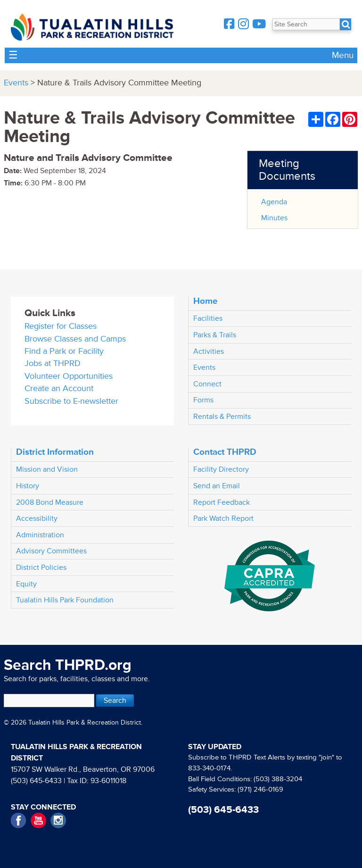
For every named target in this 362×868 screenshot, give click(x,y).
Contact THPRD (225, 452)
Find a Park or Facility (64, 351)
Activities (209, 351)
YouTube (38, 821)
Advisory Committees (51, 551)
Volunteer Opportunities (69, 376)
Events (16, 83)
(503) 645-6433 (36, 781)
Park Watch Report (223, 518)
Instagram (58, 821)
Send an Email (217, 486)
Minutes (274, 218)
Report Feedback (222, 502)
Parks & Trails (215, 335)
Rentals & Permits (222, 417)
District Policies (41, 568)
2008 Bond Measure (50, 502)
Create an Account (59, 388)
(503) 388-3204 (278, 779)
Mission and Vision (47, 469)
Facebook (19, 821)
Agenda (274, 202)
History (28, 486)
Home (206, 301)
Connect (207, 384)
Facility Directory (221, 469)
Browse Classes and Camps (75, 339)
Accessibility (37, 518)
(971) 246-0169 (260, 789)
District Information (55, 452)
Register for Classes (61, 326)
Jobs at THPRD (53, 363)
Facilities (208, 318)
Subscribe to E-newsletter (71, 401)
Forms (203, 400)
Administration (40, 535)
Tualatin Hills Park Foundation (65, 600)
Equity (26, 584)
